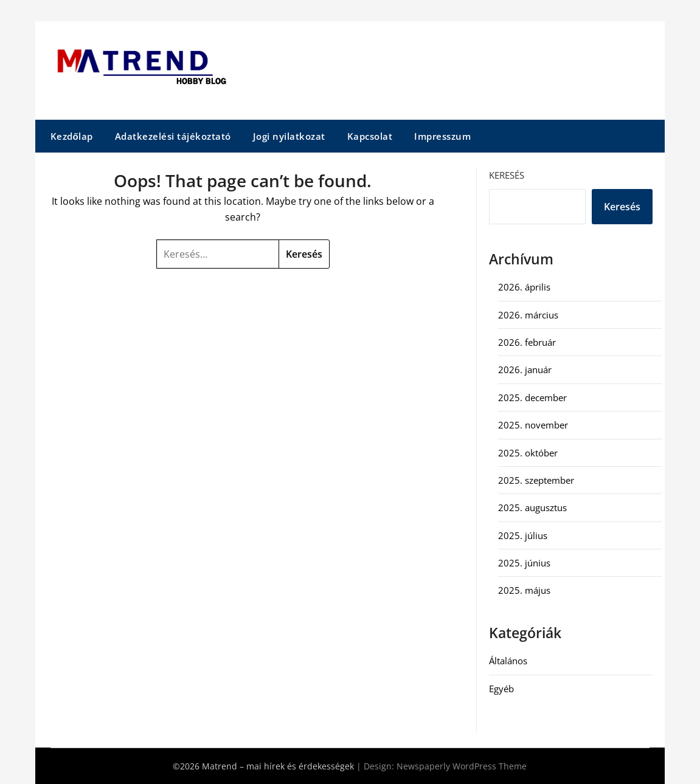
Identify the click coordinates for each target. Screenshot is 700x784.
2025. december (532, 397)
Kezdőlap (72, 136)
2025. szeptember (536, 480)
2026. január (525, 370)
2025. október (528, 453)
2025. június (524, 563)
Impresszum (442, 136)
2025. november (533, 425)
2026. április (524, 287)
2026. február (527, 342)
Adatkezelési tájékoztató (173, 136)
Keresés (507, 175)
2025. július (523, 535)
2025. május (524, 590)
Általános (508, 661)
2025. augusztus (532, 507)
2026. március (528, 315)
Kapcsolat (370, 136)
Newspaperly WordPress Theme (462, 766)
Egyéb (501, 689)
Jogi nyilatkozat (289, 136)
